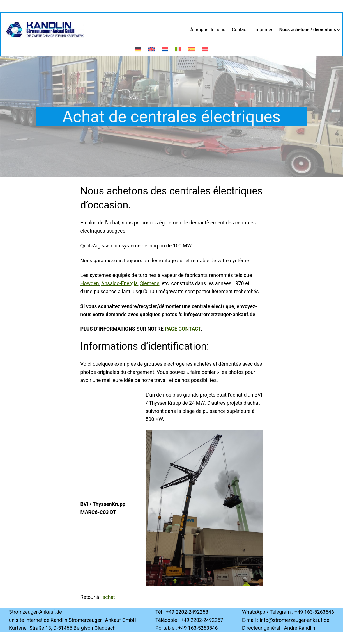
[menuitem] (138, 47)
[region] (204, 508)
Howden (90, 283)
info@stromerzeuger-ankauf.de (294, 620)
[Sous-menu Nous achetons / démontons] (339, 30)
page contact (183, 329)
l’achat (108, 597)
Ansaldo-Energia (119, 283)
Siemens (150, 283)
